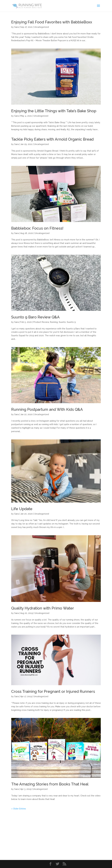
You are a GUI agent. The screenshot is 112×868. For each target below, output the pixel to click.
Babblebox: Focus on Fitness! (37, 228)
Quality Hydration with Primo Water (43, 608)
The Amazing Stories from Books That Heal (50, 784)
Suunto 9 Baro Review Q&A (35, 317)
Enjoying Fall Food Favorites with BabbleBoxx (52, 22)
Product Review (41, 322)
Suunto (62, 322)
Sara (16, 27)
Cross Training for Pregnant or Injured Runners (53, 691)
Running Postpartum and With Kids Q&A (47, 409)
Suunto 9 (71, 322)
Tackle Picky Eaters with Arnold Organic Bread (52, 139)
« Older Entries (19, 809)
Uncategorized (41, 27)
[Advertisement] (56, 831)
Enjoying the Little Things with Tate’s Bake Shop (54, 111)
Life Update (22, 509)
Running (54, 322)
